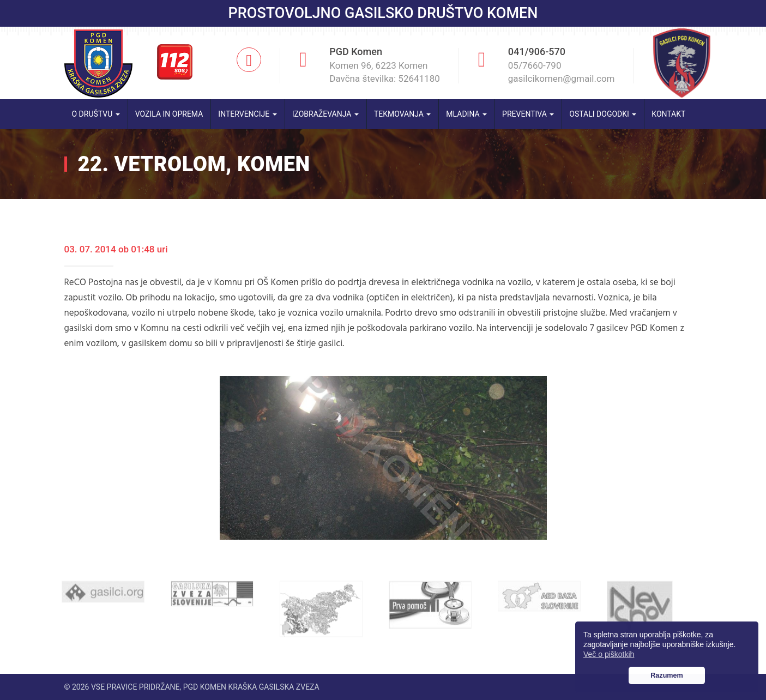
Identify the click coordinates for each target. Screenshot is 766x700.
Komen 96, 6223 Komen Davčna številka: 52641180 (385, 72)
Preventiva (528, 114)
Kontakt (668, 114)
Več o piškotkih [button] (609, 654)
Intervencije (247, 114)
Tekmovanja (403, 114)
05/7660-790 (535, 65)
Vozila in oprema (169, 114)
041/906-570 (537, 52)
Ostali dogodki (603, 114)
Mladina (466, 114)
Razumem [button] (667, 675)
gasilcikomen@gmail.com (562, 79)
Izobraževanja (325, 114)
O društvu (96, 114)
